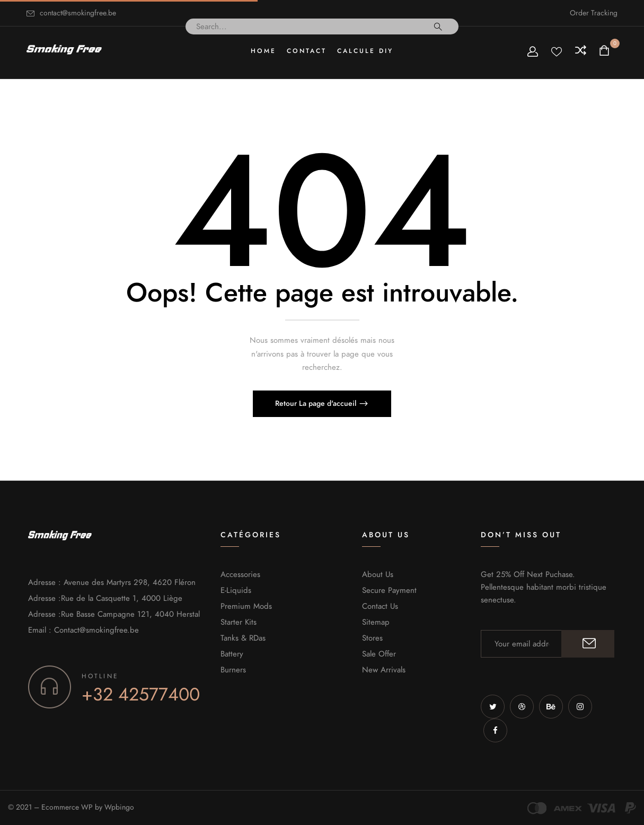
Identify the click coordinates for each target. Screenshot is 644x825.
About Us (378, 574)
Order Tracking (594, 13)
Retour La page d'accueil (317, 403)
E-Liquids (236, 590)
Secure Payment (389, 590)
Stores (372, 638)
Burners (233, 670)
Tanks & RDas (243, 638)
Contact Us (380, 606)
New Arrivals (384, 670)
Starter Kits (239, 622)
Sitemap (376, 622)
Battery (232, 654)
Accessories (240, 574)
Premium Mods (246, 606)
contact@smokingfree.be (78, 13)
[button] (606, 51)
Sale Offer (379, 654)
